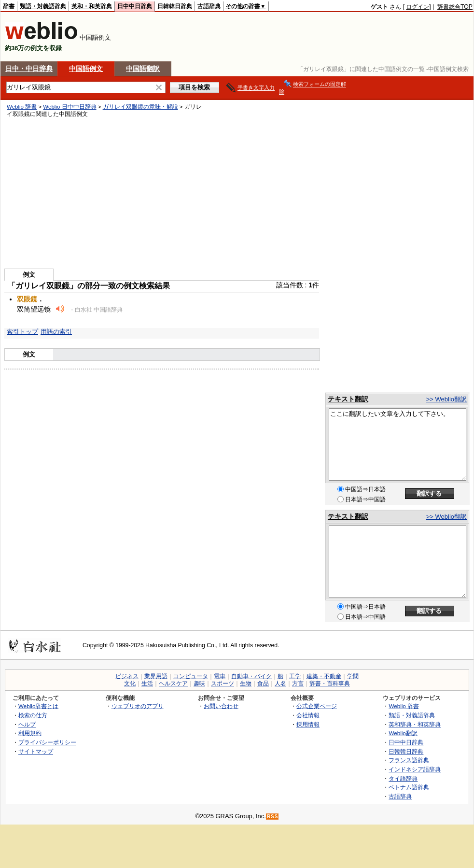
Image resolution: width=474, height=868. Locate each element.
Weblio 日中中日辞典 (70, 107)
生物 (246, 683)
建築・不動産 (324, 676)
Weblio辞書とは (38, 706)
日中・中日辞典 (29, 69)
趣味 (199, 683)
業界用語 (156, 676)
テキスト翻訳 (348, 399)
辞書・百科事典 (330, 683)
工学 (295, 676)
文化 (130, 683)
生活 (147, 683)
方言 (298, 683)
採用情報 (308, 724)
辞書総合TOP (455, 7)
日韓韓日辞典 (175, 6)
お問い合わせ (221, 706)
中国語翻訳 (143, 69)
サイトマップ (36, 751)
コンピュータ (191, 676)
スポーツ (223, 683)
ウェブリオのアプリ (138, 706)
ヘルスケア (173, 683)
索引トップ (22, 332)
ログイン (418, 7)
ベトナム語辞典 (409, 787)
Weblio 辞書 (22, 107)
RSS (273, 817)
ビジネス (127, 676)
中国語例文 (86, 69)
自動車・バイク (251, 676)
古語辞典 (209, 6)
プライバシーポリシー (47, 742)
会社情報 (308, 715)
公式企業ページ (317, 706)
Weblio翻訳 (403, 733)
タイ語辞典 (403, 778)
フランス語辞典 (409, 760)
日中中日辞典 (135, 6)
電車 (220, 676)
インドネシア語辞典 (415, 769)
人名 (280, 683)
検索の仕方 (33, 715)
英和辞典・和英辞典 (415, 724)
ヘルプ (27, 724)
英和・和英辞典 (92, 6)
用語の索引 (56, 332)
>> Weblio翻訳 (446, 399)
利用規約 (30, 733)
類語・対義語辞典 (43, 6)
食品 (263, 683)
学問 (353, 676)
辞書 (9, 6)
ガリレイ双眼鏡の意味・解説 (140, 107)
